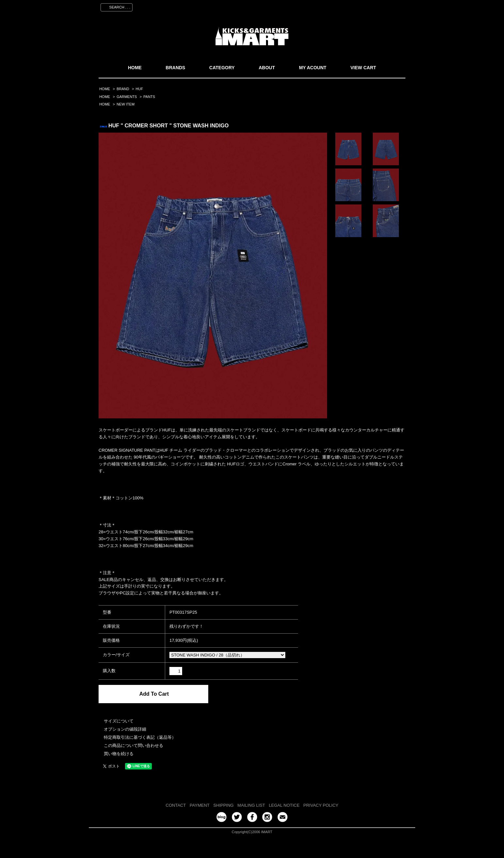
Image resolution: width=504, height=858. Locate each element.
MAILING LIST (251, 805)
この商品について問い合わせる (134, 745)
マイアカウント (313, 6)
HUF (140, 89)
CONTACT (176, 805)
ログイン (370, 6)
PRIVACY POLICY (321, 805)
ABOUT (267, 68)
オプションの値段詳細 (125, 729)
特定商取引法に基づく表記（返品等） (140, 737)
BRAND (123, 89)
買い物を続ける (119, 754)
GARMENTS (127, 97)
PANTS (149, 97)
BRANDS (176, 68)
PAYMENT (200, 805)
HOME (135, 68)
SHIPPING (224, 805)
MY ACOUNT (313, 68)
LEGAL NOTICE (284, 805)
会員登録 (344, 6)
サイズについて (119, 721)
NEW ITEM (126, 104)
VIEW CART (363, 68)
